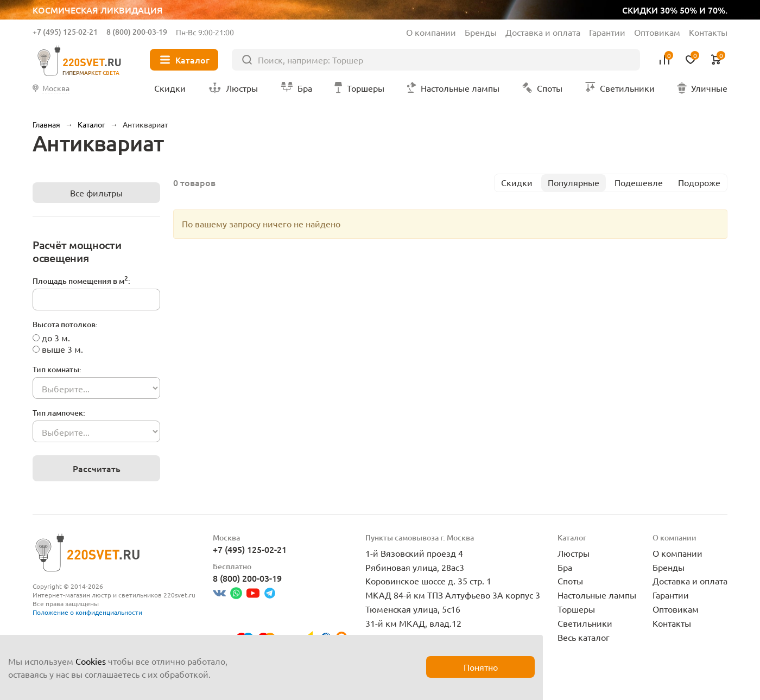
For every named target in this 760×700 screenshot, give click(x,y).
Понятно (481, 667)
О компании (431, 32)
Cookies (91, 661)
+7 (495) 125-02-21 (65, 32)
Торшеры (576, 609)
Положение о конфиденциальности (87, 612)
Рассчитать (97, 468)
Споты (570, 581)
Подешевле (639, 182)
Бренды (481, 32)
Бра (565, 567)
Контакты (708, 32)
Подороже (699, 182)
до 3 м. (56, 338)
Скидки (517, 182)
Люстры (574, 553)
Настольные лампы (597, 595)
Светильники (585, 623)
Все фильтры (96, 193)
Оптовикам (657, 32)
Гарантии (607, 32)
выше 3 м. (62, 349)
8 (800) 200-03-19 (137, 32)
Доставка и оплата (543, 32)
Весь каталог (584, 637)
